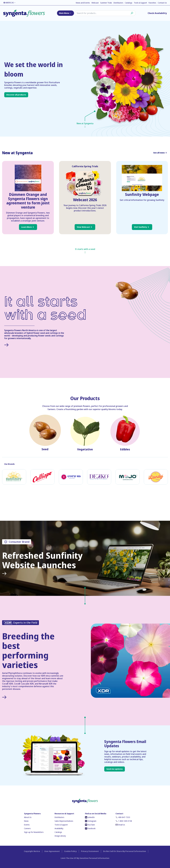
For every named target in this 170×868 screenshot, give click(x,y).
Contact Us (162, 3)
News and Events (83, 3)
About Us (28, 817)
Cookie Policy (70, 851)
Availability (59, 828)
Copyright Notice (32, 851)
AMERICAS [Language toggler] (10, 3)
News (26, 821)
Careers (27, 828)
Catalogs (129, 3)
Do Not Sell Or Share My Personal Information (125, 851)
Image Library (60, 836)
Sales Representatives (64, 821)
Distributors (118, 3)
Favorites (152, 3)
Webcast (95, 3)
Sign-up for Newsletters (34, 832)
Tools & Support (140, 3)
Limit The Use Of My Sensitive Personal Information (85, 858)
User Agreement (52, 851)
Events (27, 825)
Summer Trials (106, 3)
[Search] (105, 13)
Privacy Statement (90, 851)
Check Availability (157, 13)
